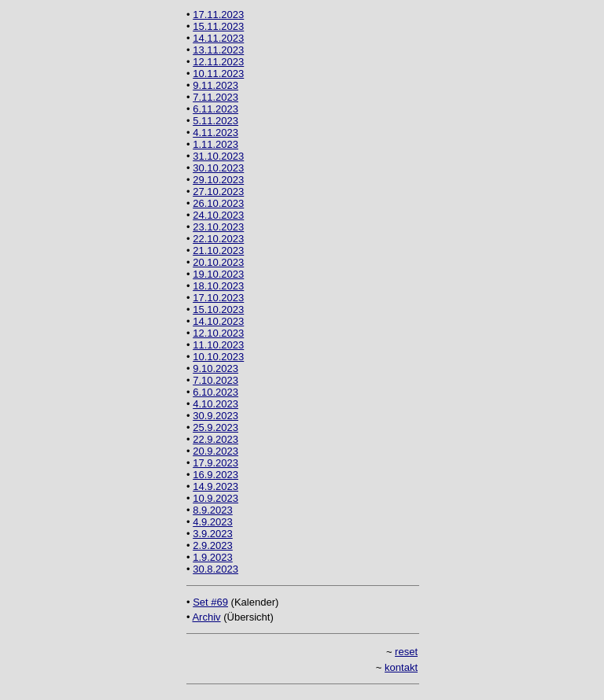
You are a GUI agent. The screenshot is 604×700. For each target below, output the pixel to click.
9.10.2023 (215, 368)
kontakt (401, 667)
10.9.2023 (215, 498)
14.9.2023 (215, 486)
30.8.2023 (215, 569)
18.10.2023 (218, 286)
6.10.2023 (215, 392)
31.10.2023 (218, 156)
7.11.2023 (215, 97)
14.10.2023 (218, 321)
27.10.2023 (218, 192)
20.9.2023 (215, 451)
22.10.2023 (218, 239)
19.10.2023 (218, 274)
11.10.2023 (218, 345)
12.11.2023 (218, 62)
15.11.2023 (218, 26)
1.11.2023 (215, 144)
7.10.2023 (215, 380)
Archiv (206, 617)
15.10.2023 (218, 309)
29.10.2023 (218, 180)
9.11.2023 (215, 85)
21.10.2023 (218, 251)
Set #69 (210, 602)
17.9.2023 (215, 463)
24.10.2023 (218, 215)
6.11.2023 (215, 109)
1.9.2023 (213, 557)
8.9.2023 (213, 510)
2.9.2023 (213, 545)
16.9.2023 (215, 475)
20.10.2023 (218, 262)
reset (406, 652)
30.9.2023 (215, 416)
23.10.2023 (218, 227)
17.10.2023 (218, 298)
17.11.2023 (218, 15)
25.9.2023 (215, 427)
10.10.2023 (218, 357)
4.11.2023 (215, 133)
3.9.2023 (213, 534)
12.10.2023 (218, 333)
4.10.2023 (215, 404)
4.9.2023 (213, 522)
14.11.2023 (218, 38)
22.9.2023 (215, 439)
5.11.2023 (215, 121)
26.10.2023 (218, 203)
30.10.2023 (218, 168)
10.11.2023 (218, 74)
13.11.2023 (218, 50)
